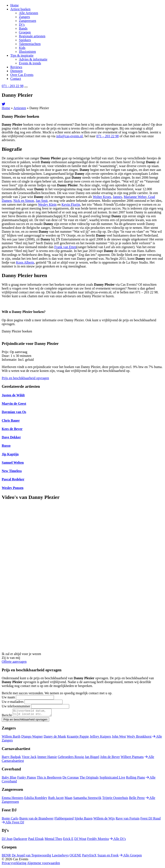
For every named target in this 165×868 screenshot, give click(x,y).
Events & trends (30, 63)
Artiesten (20, 108)
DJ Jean (7, 840)
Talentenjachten (30, 44)
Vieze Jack (29, 758)
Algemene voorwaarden (44, 864)
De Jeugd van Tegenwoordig (31, 857)
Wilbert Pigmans (132, 758)
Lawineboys (60, 857)
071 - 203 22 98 (13, 86)
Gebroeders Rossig (71, 758)
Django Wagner (32, 738)
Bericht (7, 716)
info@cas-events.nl (70, 136)
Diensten (16, 71)
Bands (23, 28)
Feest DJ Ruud (150, 820)
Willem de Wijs (104, 820)
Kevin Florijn (71, 205)
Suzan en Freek (108, 857)
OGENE (75, 857)
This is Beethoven (49, 779)
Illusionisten (27, 52)
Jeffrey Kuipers (100, 738)
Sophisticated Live (112, 779)
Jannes (117, 197)
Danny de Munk (55, 738)
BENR (6, 857)
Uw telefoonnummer (16, 706)
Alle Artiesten (28, 13)
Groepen (25, 32)
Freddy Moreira (98, 840)
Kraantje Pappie (78, 738)
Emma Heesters (13, 799)
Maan (68, 799)
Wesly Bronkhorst (139, 738)
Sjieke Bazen (84, 820)
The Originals (89, 779)
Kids (22, 48)
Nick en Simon (24, 201)
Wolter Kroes (102, 197)
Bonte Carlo (10, 820)
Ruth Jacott (56, 799)
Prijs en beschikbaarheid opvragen (25, 378)
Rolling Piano (136, 779)
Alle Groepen (131, 857)
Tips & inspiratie (22, 55)
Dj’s (22, 25)
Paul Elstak (36, 840)
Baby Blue (9, 779)
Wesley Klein (47, 205)
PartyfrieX (89, 857)
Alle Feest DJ (13, 823)
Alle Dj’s (118, 840)
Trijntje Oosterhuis (115, 799)
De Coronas (71, 779)
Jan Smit (42, 201)
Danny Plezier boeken (17, 331)
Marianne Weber (135, 197)
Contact (16, 79)
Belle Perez (137, 799)
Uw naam (8, 697)
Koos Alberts (25, 262)
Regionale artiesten (32, 36)
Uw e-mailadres (13, 702)
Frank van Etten (65, 247)
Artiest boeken (20, 9)
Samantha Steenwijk (87, 799)
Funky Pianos (27, 779)
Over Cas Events (22, 75)
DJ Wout (80, 840)
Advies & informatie (33, 59)
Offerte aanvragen (14, 662)
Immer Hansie (47, 758)
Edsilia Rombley (36, 799)
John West (119, 738)
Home (15, 5)
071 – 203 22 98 (107, 136)
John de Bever (110, 758)
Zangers (24, 17)
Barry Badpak (11, 758)
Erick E (68, 840)
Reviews (16, 67)
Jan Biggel (92, 758)
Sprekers (25, 40)
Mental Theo (53, 840)
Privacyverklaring (14, 864)
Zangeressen (27, 21)
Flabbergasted (64, 820)
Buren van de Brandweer (37, 820)
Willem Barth (11, 738)
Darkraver (20, 840)
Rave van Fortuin (128, 820)
